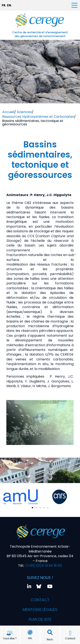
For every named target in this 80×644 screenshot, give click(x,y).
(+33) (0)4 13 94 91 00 (44, 566)
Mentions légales (40, 610)
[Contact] (70, 633)
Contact (70, 638)
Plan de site (40, 619)
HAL (30, 638)
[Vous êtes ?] (10, 633)
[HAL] (30, 632)
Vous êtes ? (10, 638)
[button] (50, 632)
